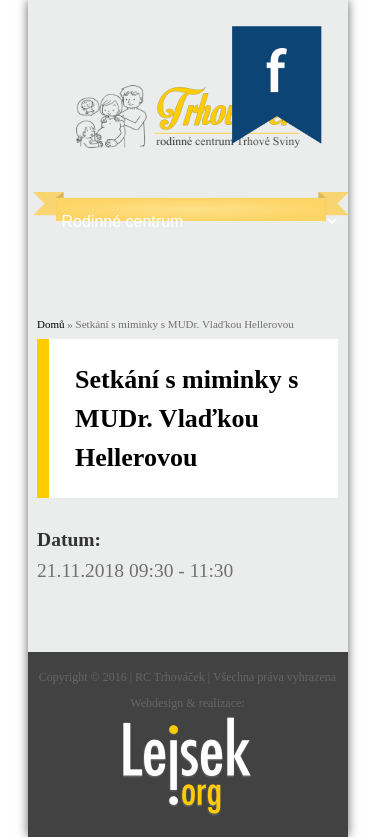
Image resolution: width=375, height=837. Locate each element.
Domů (51, 324)
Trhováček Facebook (277, 86)
